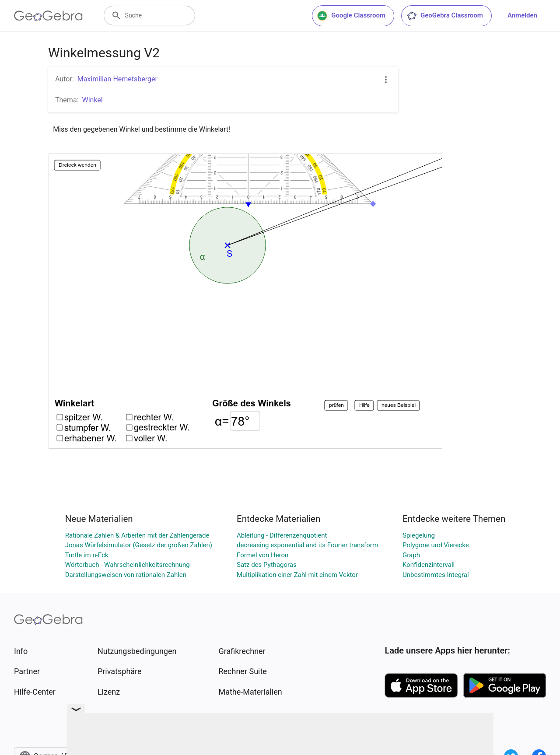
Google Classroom (351, 16)
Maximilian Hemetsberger (117, 79)
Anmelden (522, 15)
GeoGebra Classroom (445, 16)
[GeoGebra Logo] (48, 16)
